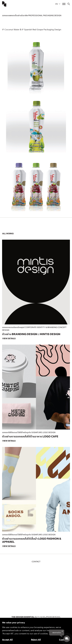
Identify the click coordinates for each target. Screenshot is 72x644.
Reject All (36, 640)
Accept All (7, 640)
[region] (36, 631)
